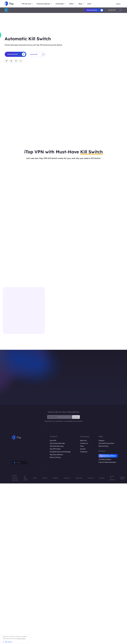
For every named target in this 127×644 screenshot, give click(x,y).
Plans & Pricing (55, 457)
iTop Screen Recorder (57, 443)
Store (89, 4)
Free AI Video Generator (107, 462)
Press (82, 446)
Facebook (84, 452)
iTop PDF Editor (55, 449)
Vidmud (102, 478)
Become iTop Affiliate (108, 456)
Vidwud (45, 478)
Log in (118, 4)
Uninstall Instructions (106, 443)
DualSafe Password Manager (60, 452)
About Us (83, 440)
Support (101, 440)
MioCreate (79, 478)
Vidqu (35, 478)
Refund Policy (104, 446)
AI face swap (25, 478)
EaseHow (67, 478)
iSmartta (91, 478)
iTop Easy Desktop (56, 455)
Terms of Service (112, 478)
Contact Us (84, 443)
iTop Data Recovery (57, 446)
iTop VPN (53, 440)
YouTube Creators (105, 459)
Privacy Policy (123, 478)
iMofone (56, 478)
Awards (83, 449)
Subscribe (76, 417)
